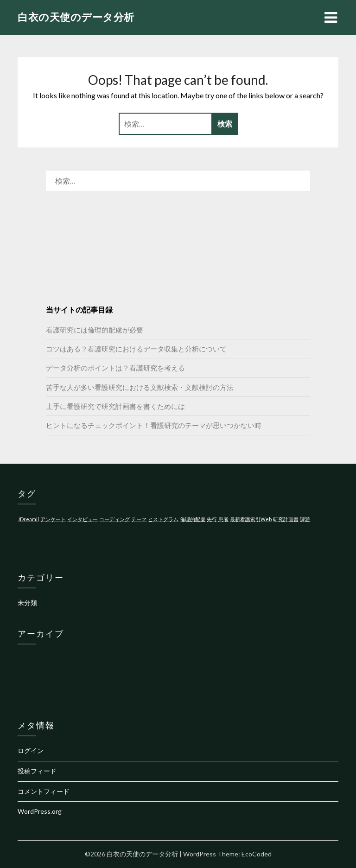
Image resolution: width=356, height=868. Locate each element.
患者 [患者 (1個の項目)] (223, 519)
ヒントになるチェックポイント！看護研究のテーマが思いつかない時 (154, 425)
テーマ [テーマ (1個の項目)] (139, 519)
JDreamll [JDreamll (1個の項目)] (28, 519)
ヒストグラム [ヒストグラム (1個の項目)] (163, 519)
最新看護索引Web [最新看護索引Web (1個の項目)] (251, 519)
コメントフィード (44, 791)
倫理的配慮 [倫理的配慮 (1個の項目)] (193, 519)
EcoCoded (257, 854)
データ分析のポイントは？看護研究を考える (115, 368)
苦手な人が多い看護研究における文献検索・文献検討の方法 (140, 387)
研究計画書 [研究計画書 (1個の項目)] (286, 519)
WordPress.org (40, 811)
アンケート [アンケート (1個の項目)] (53, 519)
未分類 (27, 603)
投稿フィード (37, 771)
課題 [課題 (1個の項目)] (305, 519)
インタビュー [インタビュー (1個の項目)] (83, 519)
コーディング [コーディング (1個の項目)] (114, 519)
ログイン (31, 750)
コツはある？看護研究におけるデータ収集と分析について (136, 349)
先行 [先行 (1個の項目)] (212, 519)
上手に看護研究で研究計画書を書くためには (115, 406)
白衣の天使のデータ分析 (76, 17)
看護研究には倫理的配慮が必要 (95, 330)
